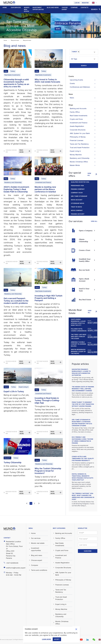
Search (84, 66)
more (58, 29)
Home (5, 7)
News (71, 94)
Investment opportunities (38, 8)
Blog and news (53, 7)
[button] (16, 7)
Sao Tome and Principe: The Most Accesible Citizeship (22, 26)
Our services (16, 7)
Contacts (84, 7)
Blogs (71, 105)
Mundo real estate (27, 9)
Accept (57, 639)
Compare (74, 7)
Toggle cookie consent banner (76, 629)
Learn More (46, 639)
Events (71, 76)
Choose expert (65, 8)
